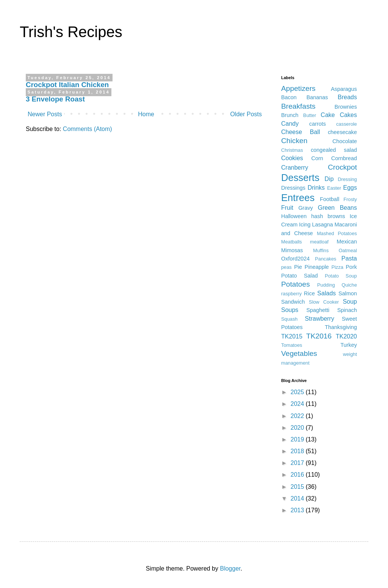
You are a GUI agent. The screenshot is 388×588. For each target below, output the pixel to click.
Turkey (349, 345)
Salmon (348, 293)
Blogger (230, 569)
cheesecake (342, 132)
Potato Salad (300, 276)
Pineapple (317, 267)
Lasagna (323, 225)
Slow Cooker (324, 302)
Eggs (350, 188)
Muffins (321, 250)
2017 (298, 463)
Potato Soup (341, 276)
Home (146, 114)
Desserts (300, 178)
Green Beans (337, 208)
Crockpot (342, 167)
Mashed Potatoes (337, 233)
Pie (298, 267)
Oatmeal (348, 250)
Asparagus (344, 89)
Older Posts (246, 114)
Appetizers (298, 88)
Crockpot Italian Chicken (67, 85)
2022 (298, 416)
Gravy (305, 208)
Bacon (289, 97)
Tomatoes (292, 345)
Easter (334, 188)
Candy (290, 124)
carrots (318, 124)
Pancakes (325, 259)
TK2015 (292, 336)
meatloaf (319, 242)
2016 (298, 475)
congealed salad (334, 150)
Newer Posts (45, 114)
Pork (351, 267)
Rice (309, 293)
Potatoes (296, 284)
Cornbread (344, 158)
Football (329, 199)
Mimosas (292, 250)
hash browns (328, 216)
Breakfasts (298, 106)
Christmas (292, 150)
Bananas (317, 97)
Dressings (293, 188)
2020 (298, 428)
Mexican (347, 242)
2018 (298, 451)
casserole (347, 124)
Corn (317, 158)
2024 (298, 404)
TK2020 (346, 336)
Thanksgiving (341, 327)
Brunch (290, 115)
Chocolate (345, 141)
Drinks (316, 188)
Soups (290, 310)
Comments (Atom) (88, 129)
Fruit (287, 208)
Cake (328, 115)
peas (286, 267)
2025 (298, 392)
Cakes (348, 115)
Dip (329, 179)
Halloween (294, 216)
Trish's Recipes (71, 32)
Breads (347, 97)
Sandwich (293, 302)
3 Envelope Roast (55, 99)
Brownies (346, 107)
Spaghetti (318, 310)
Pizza (337, 267)
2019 (298, 439)
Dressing (347, 179)
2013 (298, 510)
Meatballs (292, 242)
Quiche (349, 285)
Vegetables (299, 353)
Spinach (347, 310)
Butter (310, 115)
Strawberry (320, 319)
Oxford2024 (295, 259)
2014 (298, 498)
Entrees (298, 198)
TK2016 (319, 336)
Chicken (294, 141)
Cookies (292, 158)
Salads (326, 293)
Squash (289, 319)
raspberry (291, 294)
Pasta (349, 258)
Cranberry (295, 168)
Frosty (350, 199)
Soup (350, 302)
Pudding (326, 285)
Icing (305, 225)
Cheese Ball (301, 132)
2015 (298, 487)
